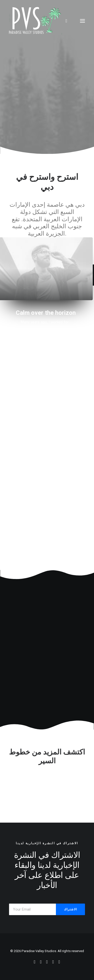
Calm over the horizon (46, 313)
